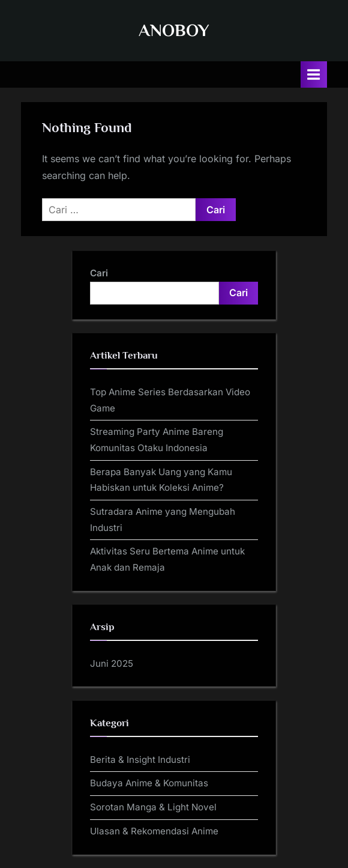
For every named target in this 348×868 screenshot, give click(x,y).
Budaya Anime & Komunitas (149, 783)
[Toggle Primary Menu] (314, 74)
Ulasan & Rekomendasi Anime (154, 831)
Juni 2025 (112, 663)
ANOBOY (174, 30)
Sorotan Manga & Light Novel (153, 807)
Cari (99, 273)
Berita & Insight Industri (140, 760)
